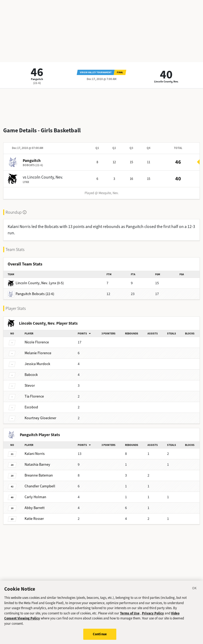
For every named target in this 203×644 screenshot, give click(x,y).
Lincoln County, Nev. (166, 81)
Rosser (34, 519)
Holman (35, 497)
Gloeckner (40, 418)
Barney (37, 465)
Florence (37, 342)
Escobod (31, 407)
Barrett (35, 508)
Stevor (30, 386)
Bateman (39, 475)
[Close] (195, 596)
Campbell (40, 486)
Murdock (37, 364)
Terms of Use (130, 620)
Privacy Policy (153, 620)
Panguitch (37, 79)
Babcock (31, 375)
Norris (35, 454)
